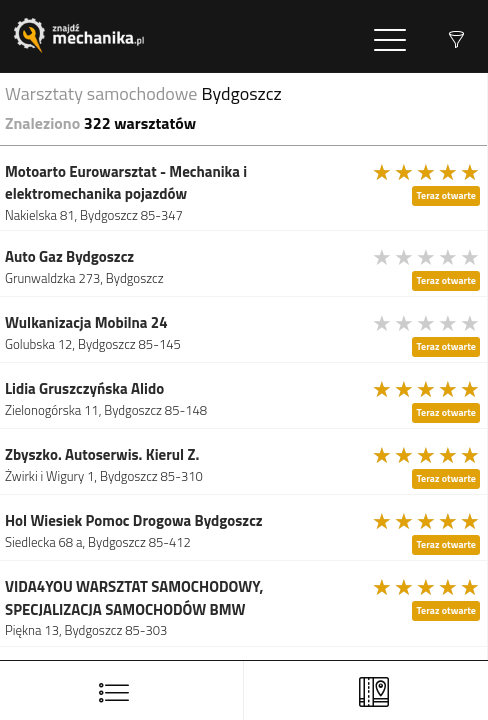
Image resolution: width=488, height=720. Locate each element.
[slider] (427, 172)
